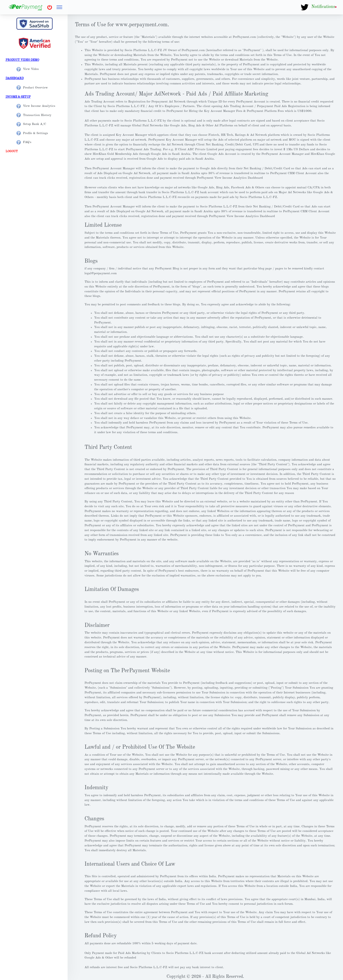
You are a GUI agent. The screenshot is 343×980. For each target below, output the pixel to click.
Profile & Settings (32, 133)
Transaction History (34, 115)
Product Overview (32, 88)
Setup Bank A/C (31, 124)
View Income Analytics (36, 106)
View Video (28, 69)
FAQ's (24, 142)
